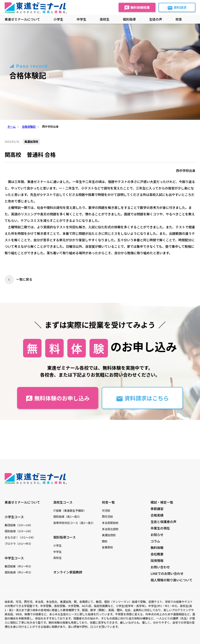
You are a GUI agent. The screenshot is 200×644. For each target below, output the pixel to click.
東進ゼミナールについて (22, 19)
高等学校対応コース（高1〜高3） (74, 523)
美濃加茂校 (109, 535)
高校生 (57, 558)
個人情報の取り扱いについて (172, 580)
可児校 (106, 510)
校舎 (179, 19)
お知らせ (157, 535)
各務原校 (107, 547)
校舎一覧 (108, 502)
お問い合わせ (160, 567)
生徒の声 (156, 19)
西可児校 (107, 516)
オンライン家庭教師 (68, 572)
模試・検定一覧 (162, 502)
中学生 (57, 552)
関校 (105, 541)
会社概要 (157, 554)
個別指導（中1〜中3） (19, 572)
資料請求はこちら (142, 398)
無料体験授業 (137, 8)
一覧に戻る (24, 279)
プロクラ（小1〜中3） (19, 543)
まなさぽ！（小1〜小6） (20, 537)
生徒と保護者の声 (164, 522)
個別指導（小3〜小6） (19, 531)
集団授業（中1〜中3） (19, 566)
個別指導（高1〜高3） (67, 516)
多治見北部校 (110, 529)
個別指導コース (64, 537)
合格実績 (157, 515)
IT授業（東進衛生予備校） (70, 510)
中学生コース (14, 558)
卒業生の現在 (160, 528)
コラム (155, 541)
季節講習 (157, 509)
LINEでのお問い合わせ (167, 573)
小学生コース (14, 517)
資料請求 (177, 8)
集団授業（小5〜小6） (19, 525)
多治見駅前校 (110, 523)
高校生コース (63, 502)
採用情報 (157, 560)
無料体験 (157, 548)
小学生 (57, 545)
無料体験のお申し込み (58, 398)
